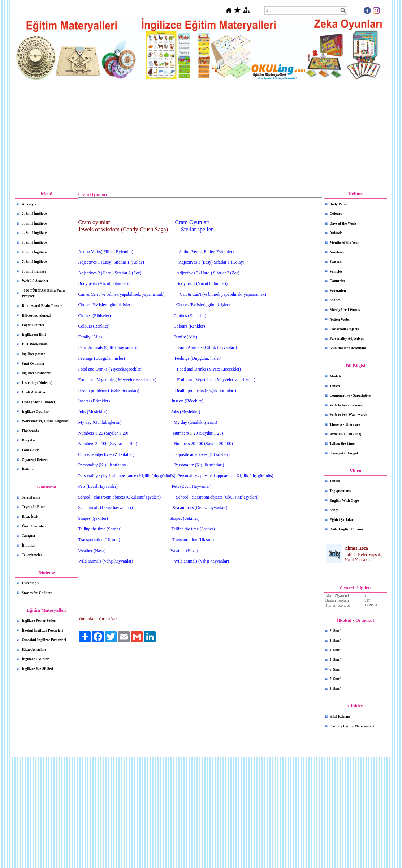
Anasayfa (29, 204)
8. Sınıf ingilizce (34, 271)
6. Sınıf (335, 669)
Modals (336, 376)
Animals (336, 233)
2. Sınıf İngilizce (34, 213)
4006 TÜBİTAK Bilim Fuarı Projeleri (44, 293)
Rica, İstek (30, 516)
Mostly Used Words (345, 310)
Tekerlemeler (32, 555)
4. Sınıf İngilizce (34, 233)
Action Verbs (340, 319)
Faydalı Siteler (33, 325)
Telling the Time (342, 443)
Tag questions (340, 491)
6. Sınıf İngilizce (34, 252)
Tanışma (29, 536)
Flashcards (31, 431)
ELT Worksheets (35, 344)
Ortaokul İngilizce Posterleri (44, 640)
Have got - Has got (344, 453)
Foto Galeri (31, 450)
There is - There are (345, 424)
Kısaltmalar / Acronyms (348, 348)
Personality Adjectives (347, 339)
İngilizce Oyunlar (36, 412)
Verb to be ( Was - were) (348, 414)
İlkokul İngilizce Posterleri (43, 630)
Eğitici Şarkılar (342, 520)
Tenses (335, 386)
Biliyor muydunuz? (37, 315)
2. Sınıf (335, 631)
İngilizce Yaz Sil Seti (38, 669)
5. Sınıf (335, 660)
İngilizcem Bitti (34, 335)
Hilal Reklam (340, 716)
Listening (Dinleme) (37, 383)
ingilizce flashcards (37, 373)
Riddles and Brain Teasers (42, 306)
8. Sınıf (335, 689)
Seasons (336, 262)
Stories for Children (37, 593)
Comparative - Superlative (350, 395)
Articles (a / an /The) (346, 434)
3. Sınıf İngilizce (34, 223)
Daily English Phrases (347, 529)
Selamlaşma (31, 497)
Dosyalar (29, 440)
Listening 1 (31, 583)
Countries (337, 281)
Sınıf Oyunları (33, 364)
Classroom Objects (344, 329)
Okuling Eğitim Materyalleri (352, 726)
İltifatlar (29, 545)
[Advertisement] (201, 136)
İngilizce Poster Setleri (39, 621)
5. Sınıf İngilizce (34, 242)
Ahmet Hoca (356, 548)
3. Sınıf (335, 640)
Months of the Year (345, 242)
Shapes (335, 300)
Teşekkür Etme (34, 507)
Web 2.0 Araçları (35, 281)
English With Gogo (344, 501)
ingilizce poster (34, 354)
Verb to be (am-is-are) (347, 405)
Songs (334, 510)
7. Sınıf (335, 679)
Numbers (337, 252)
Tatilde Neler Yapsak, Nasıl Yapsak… (363, 557)
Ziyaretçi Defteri (35, 460)
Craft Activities (34, 392)
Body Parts (338, 204)
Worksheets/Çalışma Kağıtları (45, 421)
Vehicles (336, 271)
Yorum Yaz (108, 619)
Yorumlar (87, 619)
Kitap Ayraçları (34, 649)
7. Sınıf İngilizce (34, 262)
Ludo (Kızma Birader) (39, 402)
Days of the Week (343, 223)
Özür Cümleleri (34, 526)
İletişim (28, 469)
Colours (336, 213)
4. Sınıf (335, 650)
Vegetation (338, 290)
